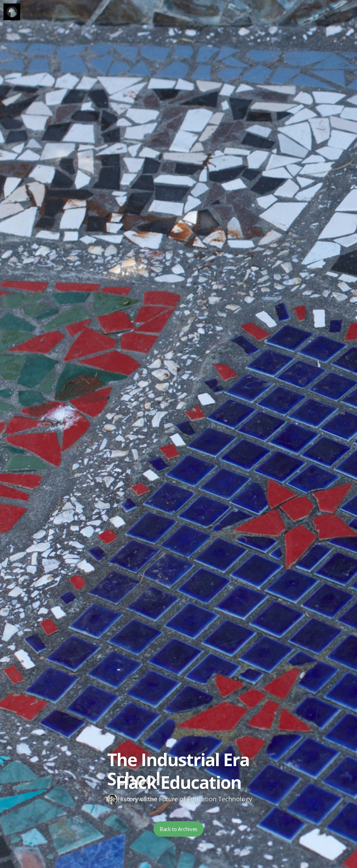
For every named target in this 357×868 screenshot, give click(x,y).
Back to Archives (178, 829)
